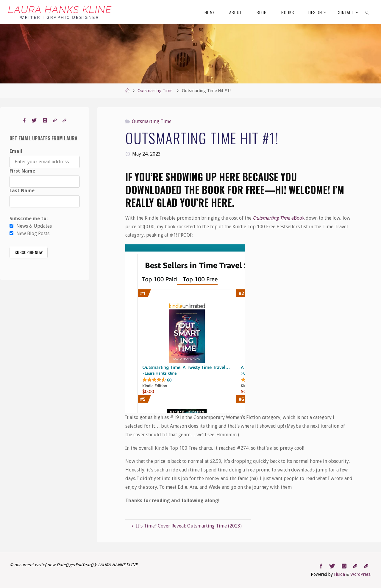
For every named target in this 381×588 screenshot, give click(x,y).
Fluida (339, 574)
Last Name (22, 191)
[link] (367, 12)
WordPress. (361, 574)
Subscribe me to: (29, 219)
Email (16, 151)
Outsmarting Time (155, 91)
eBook (279, 218)
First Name (22, 171)
